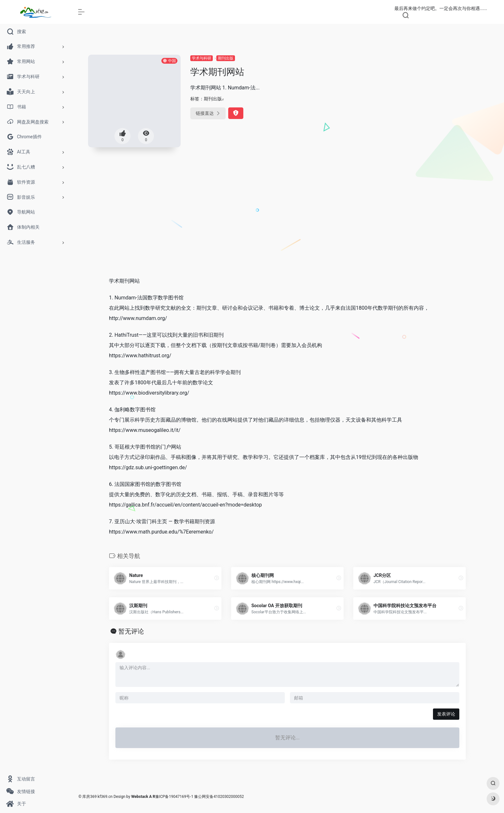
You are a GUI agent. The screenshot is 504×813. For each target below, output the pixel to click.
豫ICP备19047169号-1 (174, 797)
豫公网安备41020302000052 (219, 797)
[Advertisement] (287, 223)
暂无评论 (131, 631)
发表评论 (446, 714)
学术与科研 (202, 58)
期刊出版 (226, 58)
